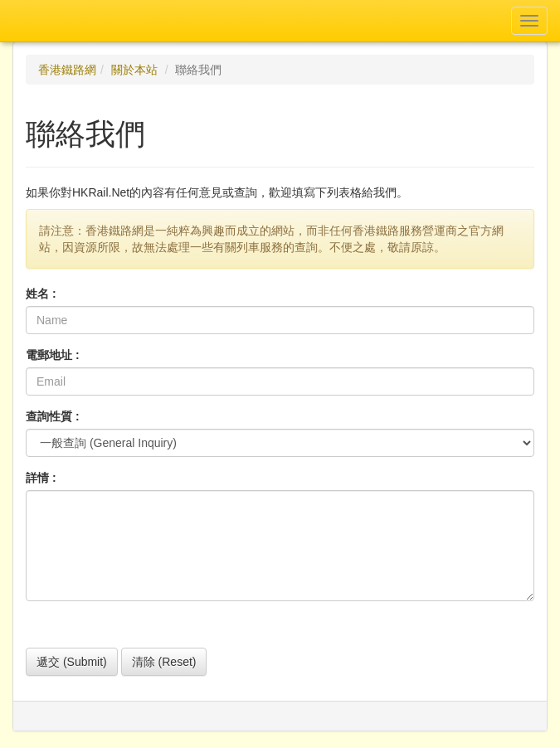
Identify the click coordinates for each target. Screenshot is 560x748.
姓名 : (41, 294)
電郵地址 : (53, 355)
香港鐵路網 (67, 70)
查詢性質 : (53, 416)
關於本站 (134, 70)
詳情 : (41, 478)
